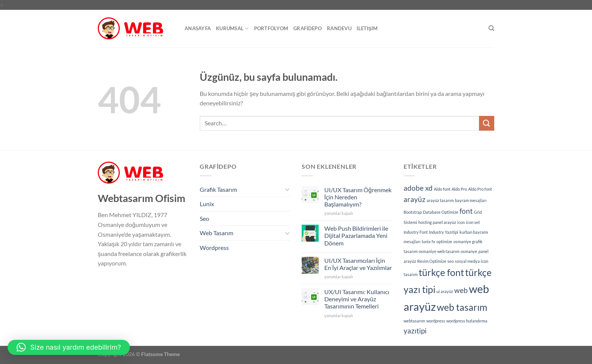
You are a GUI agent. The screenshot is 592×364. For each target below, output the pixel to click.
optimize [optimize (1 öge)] (444, 241)
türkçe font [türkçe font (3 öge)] (441, 272)
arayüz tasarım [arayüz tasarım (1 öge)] (440, 200)
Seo (204, 218)
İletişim (367, 28)
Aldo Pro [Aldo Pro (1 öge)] (459, 189)
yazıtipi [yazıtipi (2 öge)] (415, 331)
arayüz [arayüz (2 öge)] (415, 199)
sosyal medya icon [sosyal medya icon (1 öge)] (472, 261)
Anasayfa (198, 28)
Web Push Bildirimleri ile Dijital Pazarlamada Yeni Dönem (356, 235)
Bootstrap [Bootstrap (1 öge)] (413, 212)
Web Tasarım (217, 233)
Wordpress (214, 248)
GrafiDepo (308, 28)
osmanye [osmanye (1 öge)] (469, 251)
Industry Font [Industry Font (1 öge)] (416, 232)
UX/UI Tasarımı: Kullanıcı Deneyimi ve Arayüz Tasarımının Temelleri (357, 299)
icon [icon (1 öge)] (461, 222)
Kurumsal (232, 29)
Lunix (207, 204)
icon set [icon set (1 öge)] (473, 222)
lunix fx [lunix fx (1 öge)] (429, 241)
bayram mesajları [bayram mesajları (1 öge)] (471, 200)
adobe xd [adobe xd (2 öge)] (418, 188)
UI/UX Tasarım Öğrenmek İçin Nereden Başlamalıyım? (358, 197)
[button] (69, 347)
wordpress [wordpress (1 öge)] (436, 321)
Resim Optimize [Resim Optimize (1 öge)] (432, 261)
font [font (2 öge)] (466, 211)
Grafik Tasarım (218, 189)
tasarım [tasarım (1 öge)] (411, 274)
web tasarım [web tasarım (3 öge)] (462, 307)
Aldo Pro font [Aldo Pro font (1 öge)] (480, 189)
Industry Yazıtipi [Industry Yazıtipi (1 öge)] (444, 232)
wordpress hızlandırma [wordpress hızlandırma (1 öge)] (467, 321)
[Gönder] (487, 123)
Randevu (339, 28)
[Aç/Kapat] (287, 189)
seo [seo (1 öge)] (451, 261)
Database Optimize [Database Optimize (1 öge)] (441, 212)
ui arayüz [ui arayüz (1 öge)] (445, 291)
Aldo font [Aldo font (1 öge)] (442, 189)
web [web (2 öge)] (461, 290)
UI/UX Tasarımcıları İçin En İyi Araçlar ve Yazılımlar (358, 264)
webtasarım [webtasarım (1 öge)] (414, 321)
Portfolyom (271, 28)
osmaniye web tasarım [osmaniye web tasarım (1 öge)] (439, 251)
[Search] (491, 28)
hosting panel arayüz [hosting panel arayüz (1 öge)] (437, 222)
